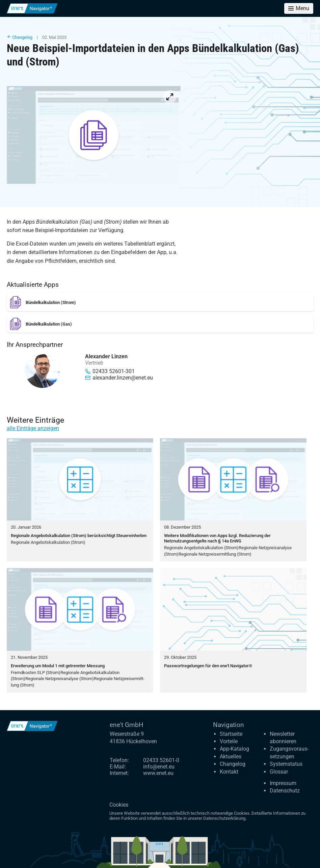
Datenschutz (285, 791)
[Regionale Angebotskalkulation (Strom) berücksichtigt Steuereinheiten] (80, 500)
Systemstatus (286, 764)
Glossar (279, 772)
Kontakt (229, 772)
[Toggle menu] (299, 8)
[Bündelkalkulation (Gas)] (160, 324)
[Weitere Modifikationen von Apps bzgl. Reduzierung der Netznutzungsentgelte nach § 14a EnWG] (233, 500)
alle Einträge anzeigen (33, 428)
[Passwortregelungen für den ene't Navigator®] (233, 630)
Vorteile (229, 741)
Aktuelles (231, 757)
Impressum (283, 783)
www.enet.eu (158, 773)
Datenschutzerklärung (224, 818)
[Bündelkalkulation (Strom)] (160, 302)
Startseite (231, 734)
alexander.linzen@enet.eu (119, 378)
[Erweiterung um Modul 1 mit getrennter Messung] (80, 630)
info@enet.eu (159, 767)
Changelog (20, 37)
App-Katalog (234, 749)
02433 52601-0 (161, 760)
